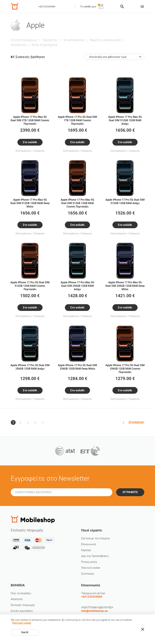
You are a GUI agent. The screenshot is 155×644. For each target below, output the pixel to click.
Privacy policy (89, 562)
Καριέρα (86, 550)
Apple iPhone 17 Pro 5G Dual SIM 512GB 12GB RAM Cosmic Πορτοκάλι (30, 286)
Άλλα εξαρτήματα (44, 45)
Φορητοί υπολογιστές (106, 40)
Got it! (25, 632)
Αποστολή (17, 599)
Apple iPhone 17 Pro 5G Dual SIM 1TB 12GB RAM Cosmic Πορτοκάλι (77, 120)
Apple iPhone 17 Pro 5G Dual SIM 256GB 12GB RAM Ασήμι (30, 367)
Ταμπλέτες (50, 40)
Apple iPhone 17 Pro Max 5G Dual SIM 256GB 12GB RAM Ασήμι (77, 286)
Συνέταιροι (88, 574)
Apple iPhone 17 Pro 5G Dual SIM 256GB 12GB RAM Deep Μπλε (77, 367)
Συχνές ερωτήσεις (22, 611)
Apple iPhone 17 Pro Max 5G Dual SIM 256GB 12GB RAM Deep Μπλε (125, 286)
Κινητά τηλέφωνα (24, 40)
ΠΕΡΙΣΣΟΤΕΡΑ (38, 547)
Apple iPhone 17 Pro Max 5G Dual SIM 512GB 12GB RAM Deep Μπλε (30, 203)
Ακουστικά (18, 45)
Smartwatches (74, 40)
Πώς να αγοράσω (21, 593)
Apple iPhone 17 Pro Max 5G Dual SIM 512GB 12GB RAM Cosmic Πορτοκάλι (77, 203)
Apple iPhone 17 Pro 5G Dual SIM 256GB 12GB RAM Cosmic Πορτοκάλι (125, 369)
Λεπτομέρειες (24, 151)
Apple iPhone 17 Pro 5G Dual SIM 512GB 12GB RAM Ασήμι (125, 201)
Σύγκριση (39, 151)
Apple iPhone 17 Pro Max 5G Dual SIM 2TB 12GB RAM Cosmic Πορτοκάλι (30, 120)
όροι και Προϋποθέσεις (95, 556)
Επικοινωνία (89, 544)
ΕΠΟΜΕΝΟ (136, 422)
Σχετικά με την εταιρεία (95, 538)
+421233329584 (47, 7)
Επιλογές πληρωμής (23, 605)
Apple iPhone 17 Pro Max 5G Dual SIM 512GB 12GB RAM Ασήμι (125, 120)
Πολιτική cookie (91, 568)
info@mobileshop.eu (94, 611)
